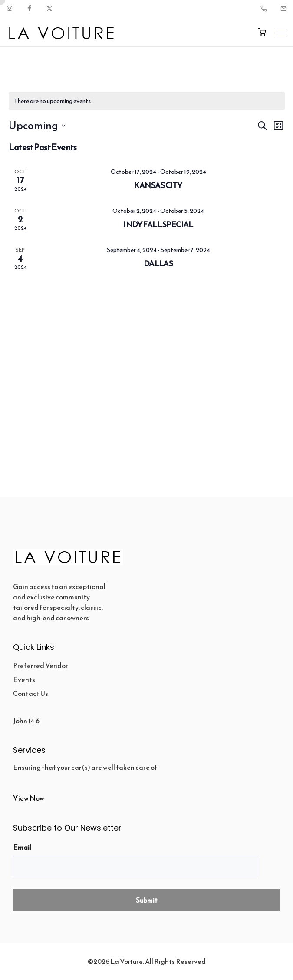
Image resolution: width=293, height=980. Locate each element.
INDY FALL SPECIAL (158, 224)
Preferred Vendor (41, 665)
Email (22, 847)
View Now (29, 798)
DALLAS (158, 263)
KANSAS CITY (158, 185)
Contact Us (31, 693)
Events (24, 679)
